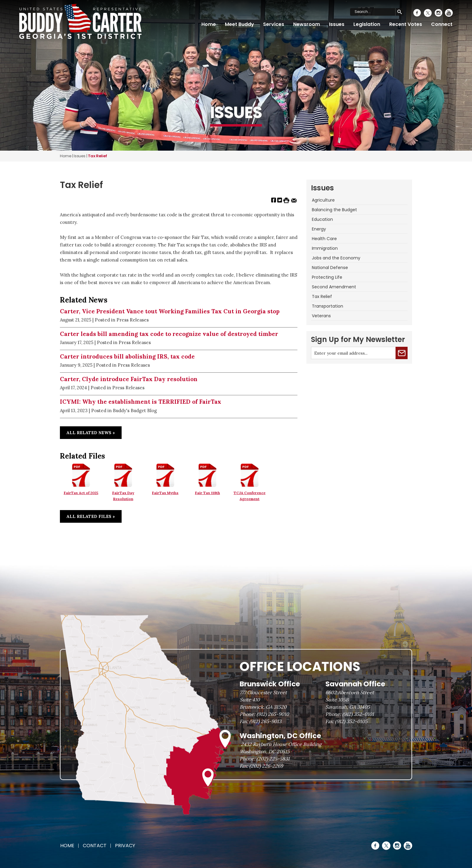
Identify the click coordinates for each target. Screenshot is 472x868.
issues (80, 156)
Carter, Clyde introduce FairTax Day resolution (129, 379)
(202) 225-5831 (273, 759)
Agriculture (323, 200)
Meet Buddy (239, 24)
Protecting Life (327, 277)
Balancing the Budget (334, 210)
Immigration (325, 248)
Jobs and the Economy (336, 258)
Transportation (328, 306)
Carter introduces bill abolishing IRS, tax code (127, 356)
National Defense (330, 268)
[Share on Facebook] (274, 200)
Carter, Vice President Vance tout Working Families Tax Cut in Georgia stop (170, 311)
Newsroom (307, 24)
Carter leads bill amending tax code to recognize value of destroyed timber (169, 334)
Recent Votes (406, 24)
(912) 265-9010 (273, 714)
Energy (319, 229)
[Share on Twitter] (280, 200)
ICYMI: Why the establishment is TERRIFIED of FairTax (141, 402)
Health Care (324, 239)
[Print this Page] (286, 200)
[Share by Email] (294, 200)
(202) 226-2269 (266, 766)
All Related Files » (91, 516)
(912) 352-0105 (351, 721)
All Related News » (91, 433)
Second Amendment (334, 287)
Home (209, 24)
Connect (442, 24)
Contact (95, 846)
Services (274, 24)
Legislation (367, 24)
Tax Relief (322, 296)
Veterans (321, 316)
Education (322, 219)
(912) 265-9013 (265, 721)
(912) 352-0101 (358, 714)
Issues (337, 24)
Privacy (125, 846)
